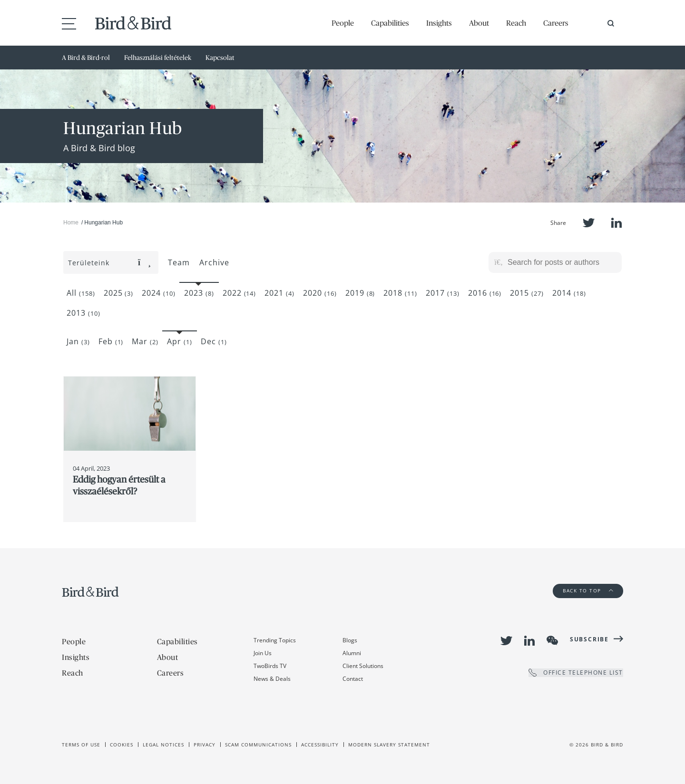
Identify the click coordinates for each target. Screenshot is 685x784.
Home (71, 223)
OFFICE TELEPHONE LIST (576, 673)
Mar (145, 341)
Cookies (122, 745)
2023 (199, 293)
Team (179, 262)
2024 (159, 293)
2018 (400, 293)
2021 (279, 293)
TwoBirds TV (270, 666)
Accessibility (320, 745)
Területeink (110, 263)
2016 (485, 293)
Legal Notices (163, 745)
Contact (353, 679)
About (479, 23)
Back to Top (588, 590)
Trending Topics (275, 640)
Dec (214, 341)
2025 (119, 293)
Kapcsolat (220, 58)
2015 (527, 293)
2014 (569, 293)
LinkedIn (616, 223)
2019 (360, 293)
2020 (320, 293)
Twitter (589, 223)
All (81, 293)
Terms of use (81, 745)
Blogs (350, 640)
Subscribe (589, 639)
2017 (443, 293)
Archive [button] (214, 262)
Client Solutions (363, 666)
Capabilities (390, 23)
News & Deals (272, 679)
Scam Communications (258, 745)
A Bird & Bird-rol (86, 58)
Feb (111, 341)
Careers (556, 23)
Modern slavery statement (389, 745)
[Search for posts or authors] (561, 262)
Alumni (352, 653)
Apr (180, 341)
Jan (78, 341)
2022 (240, 293)
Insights (439, 23)
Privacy (205, 745)
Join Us (263, 653)
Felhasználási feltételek (158, 58)
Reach (516, 23)
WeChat (552, 640)
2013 (83, 313)
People (343, 23)
